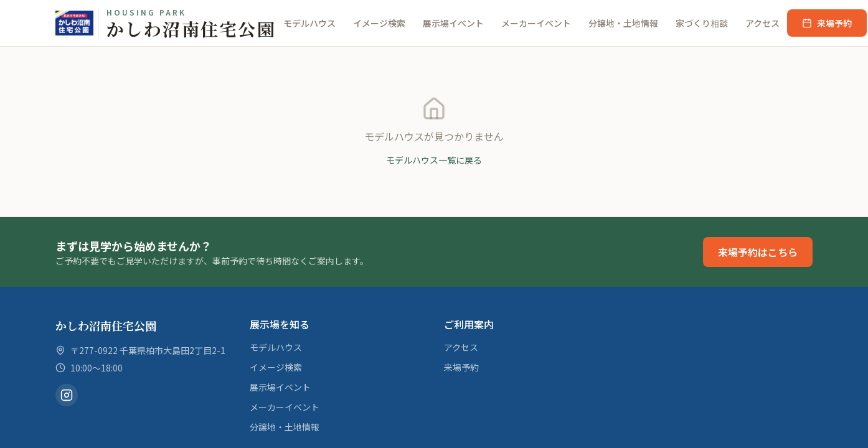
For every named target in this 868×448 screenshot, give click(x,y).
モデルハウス (309, 23)
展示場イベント (453, 23)
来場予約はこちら (758, 252)
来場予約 (827, 23)
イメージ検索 (379, 23)
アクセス (762, 23)
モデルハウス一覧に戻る (434, 160)
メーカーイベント (536, 23)
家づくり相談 (702, 23)
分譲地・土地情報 (623, 23)
